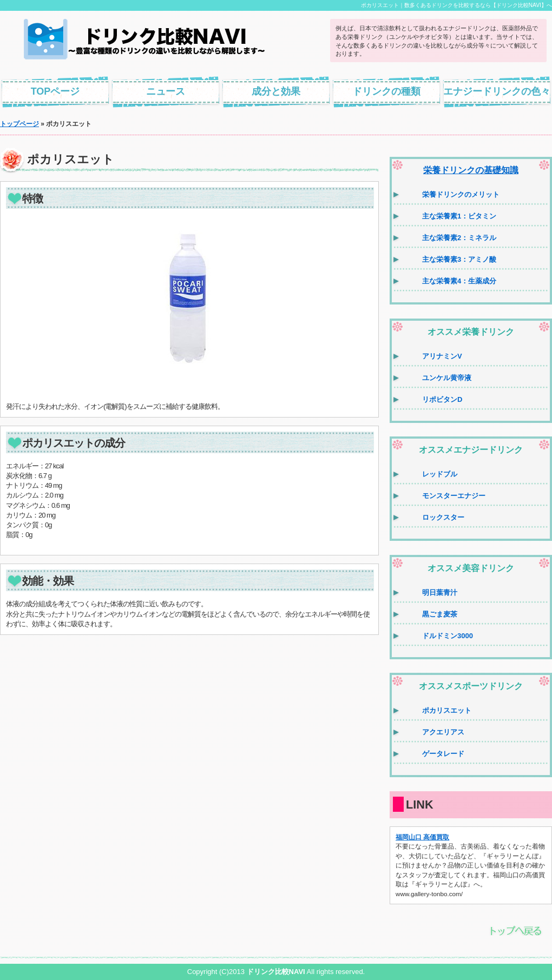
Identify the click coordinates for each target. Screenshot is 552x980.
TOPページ (55, 91)
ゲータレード (443, 754)
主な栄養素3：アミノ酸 (459, 259)
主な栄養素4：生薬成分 (459, 281)
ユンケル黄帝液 (447, 378)
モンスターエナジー (454, 496)
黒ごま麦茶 (440, 614)
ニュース (166, 91)
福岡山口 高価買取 (422, 837)
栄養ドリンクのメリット (461, 194)
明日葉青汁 (440, 592)
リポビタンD (442, 399)
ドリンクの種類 (386, 91)
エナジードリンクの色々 (497, 91)
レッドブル (440, 474)
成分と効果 (276, 91)
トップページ (19, 124)
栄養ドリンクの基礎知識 (471, 170)
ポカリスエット (447, 710)
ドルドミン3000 (448, 636)
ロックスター (443, 517)
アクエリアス (443, 732)
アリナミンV (442, 356)
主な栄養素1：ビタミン (459, 216)
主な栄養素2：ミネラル (459, 238)
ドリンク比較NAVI (276, 972)
